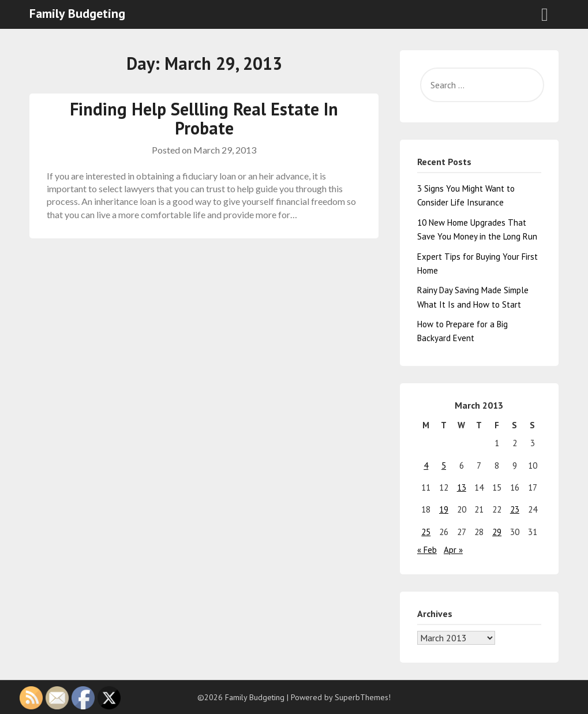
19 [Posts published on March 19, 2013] (444, 509)
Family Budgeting (77, 13)
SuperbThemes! (363, 697)
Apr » (453, 550)
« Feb (427, 550)
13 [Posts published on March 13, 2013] (462, 487)
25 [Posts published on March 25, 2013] (426, 532)
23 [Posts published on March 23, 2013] (515, 509)
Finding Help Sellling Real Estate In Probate (204, 118)
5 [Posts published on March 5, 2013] (444, 466)
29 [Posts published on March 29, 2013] (497, 532)
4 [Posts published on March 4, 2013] (426, 466)
